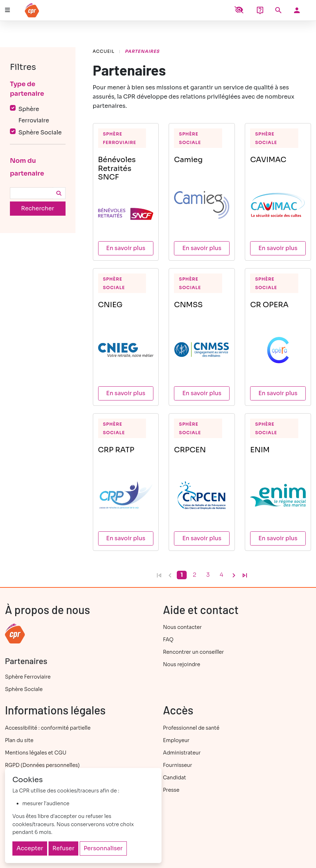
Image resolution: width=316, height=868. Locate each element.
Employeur (176, 740)
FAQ (168, 640)
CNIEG (110, 305)
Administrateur (182, 753)
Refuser (63, 848)
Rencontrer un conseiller (193, 652)
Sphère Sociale (190, 138)
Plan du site (19, 740)
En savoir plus (126, 248)
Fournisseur (177, 765)
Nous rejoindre (182, 664)
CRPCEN (190, 450)
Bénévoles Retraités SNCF (117, 168)
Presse (171, 790)
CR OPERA (269, 305)
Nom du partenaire (27, 167)
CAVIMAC (268, 160)
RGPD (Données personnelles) (42, 765)
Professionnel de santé (191, 728)
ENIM (260, 450)
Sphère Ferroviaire (120, 138)
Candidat (174, 778)
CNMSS (188, 305)
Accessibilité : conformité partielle (48, 728)
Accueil (104, 51)
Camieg (188, 160)
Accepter (30, 848)
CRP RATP (116, 450)
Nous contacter (182, 627)
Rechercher (38, 208)
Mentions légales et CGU (36, 753)
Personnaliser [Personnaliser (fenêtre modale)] (103, 848)
